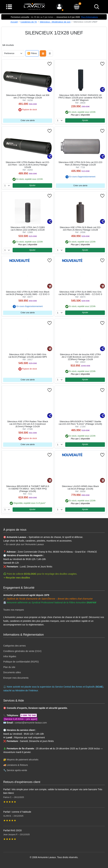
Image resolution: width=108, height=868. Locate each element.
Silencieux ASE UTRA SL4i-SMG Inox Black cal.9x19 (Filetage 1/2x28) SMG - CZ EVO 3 (28, 293)
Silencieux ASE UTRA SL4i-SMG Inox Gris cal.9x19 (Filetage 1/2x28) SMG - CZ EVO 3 (80, 293)
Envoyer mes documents (16, 678)
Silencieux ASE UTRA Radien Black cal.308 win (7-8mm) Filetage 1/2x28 (28, 96)
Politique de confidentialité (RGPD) (21, 662)
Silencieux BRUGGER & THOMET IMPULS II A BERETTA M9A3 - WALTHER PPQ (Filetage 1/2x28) (28, 489)
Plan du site (9, 667)
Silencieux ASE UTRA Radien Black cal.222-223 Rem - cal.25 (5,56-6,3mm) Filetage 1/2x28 (28, 165)
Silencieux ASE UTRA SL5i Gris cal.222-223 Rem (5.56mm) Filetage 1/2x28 (80, 163)
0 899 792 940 (29, 715)
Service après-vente (17, 770)
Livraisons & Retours (17, 765)
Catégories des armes (15, 646)
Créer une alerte (28, 120)
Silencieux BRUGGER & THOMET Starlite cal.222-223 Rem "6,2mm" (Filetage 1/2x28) (80, 423)
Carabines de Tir (29, 22)
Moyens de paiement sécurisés (23, 760)
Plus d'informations (89, 17)
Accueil (14, 22)
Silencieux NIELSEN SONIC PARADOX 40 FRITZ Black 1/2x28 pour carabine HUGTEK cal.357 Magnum (80, 98)
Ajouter (85, 120)
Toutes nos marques (14, 610)
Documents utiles (12, 672)
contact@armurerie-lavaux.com (31, 723)
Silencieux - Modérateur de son (55, 22)
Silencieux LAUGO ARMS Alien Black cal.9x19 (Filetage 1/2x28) (80, 487)
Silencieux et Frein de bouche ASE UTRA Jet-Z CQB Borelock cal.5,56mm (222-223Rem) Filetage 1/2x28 (80, 357)
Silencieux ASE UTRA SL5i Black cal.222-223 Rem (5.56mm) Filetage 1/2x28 (80, 229)
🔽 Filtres (32, 53)
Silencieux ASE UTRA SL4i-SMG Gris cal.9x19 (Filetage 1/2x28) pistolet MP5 (28, 356)
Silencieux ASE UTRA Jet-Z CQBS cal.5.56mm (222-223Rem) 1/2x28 (28, 229)
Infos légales (10, 656)
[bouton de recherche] (97, 7)
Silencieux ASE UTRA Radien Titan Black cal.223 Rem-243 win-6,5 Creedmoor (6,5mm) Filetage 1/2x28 (28, 424)
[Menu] (9, 7)
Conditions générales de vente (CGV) (22, 651)
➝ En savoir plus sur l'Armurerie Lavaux (24, 544)
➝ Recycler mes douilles (17, 578)
